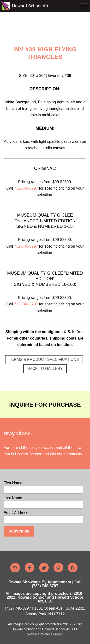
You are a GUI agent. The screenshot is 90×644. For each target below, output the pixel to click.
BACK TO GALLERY (45, 369)
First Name (13, 483)
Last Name (13, 498)
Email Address (16, 513)
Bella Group (54, 634)
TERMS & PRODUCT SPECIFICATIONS (44, 359)
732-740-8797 (26, 188)
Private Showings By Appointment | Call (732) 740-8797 (45, 584)
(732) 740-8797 (18, 608)
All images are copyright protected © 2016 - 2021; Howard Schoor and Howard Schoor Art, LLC (45, 597)
